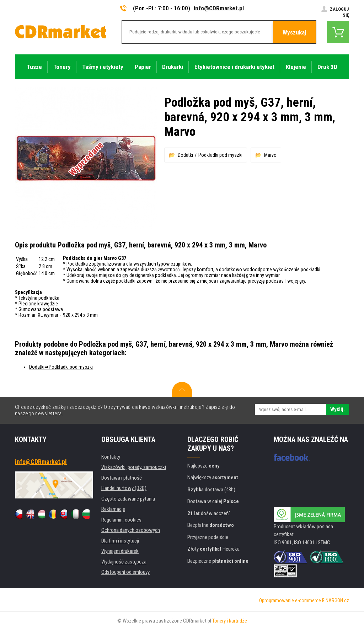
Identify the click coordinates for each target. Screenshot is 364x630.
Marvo (270, 155)
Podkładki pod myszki (220, 155)
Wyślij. (338, 409)
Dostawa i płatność (122, 478)
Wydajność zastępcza (124, 562)
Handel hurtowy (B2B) (124, 488)
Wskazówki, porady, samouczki (134, 467)
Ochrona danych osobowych (131, 530)
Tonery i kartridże (230, 621)
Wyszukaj (294, 32)
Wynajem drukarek (120, 551)
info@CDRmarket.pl (219, 8)
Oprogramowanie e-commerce (290, 600)
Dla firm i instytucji (120, 541)
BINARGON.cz (336, 600)
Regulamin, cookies (121, 520)
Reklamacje (113, 509)
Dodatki (185, 155)
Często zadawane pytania (128, 499)
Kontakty (111, 457)
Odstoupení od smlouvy (125, 572)
